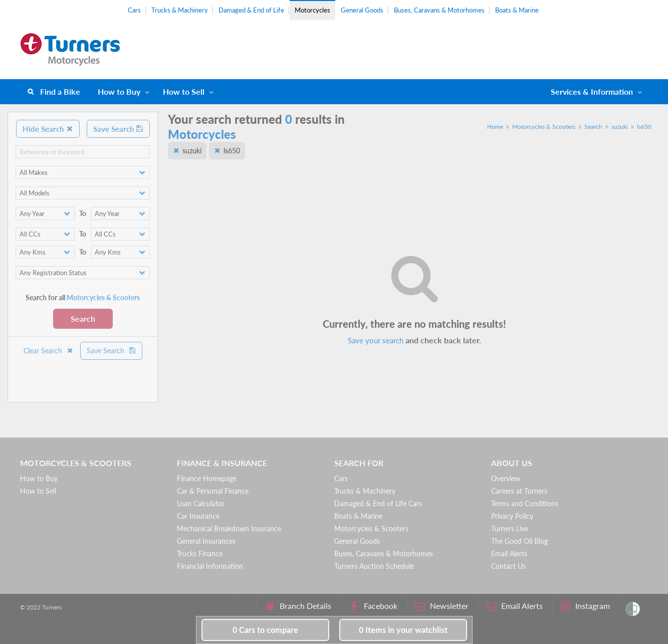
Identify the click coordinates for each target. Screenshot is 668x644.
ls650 (644, 127)
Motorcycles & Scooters (544, 127)
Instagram (585, 606)
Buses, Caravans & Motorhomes (439, 10)
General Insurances (206, 541)
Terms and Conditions (525, 503)
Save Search (118, 129)
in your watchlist (403, 630)
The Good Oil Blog (519, 541)
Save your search (376, 340)
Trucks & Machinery (180, 10)
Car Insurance (198, 516)
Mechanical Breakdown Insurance (229, 528)
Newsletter (442, 606)
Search (83, 318)
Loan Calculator (201, 503)
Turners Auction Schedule (374, 566)
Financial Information (210, 566)
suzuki (620, 127)
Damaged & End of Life (251, 10)
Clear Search (49, 351)
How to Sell (184, 91)
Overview (506, 478)
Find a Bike (60, 91)
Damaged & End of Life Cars (378, 503)
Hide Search (48, 129)
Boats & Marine (517, 10)
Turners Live (510, 528)
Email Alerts (509, 554)
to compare (265, 630)
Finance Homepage (207, 478)
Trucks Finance (200, 554)
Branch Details (298, 606)
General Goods (362, 10)
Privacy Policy (512, 516)
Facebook (373, 606)
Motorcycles (312, 10)
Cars (134, 10)
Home (495, 127)
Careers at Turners (519, 491)
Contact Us (508, 566)
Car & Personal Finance (213, 491)
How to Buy (119, 91)
